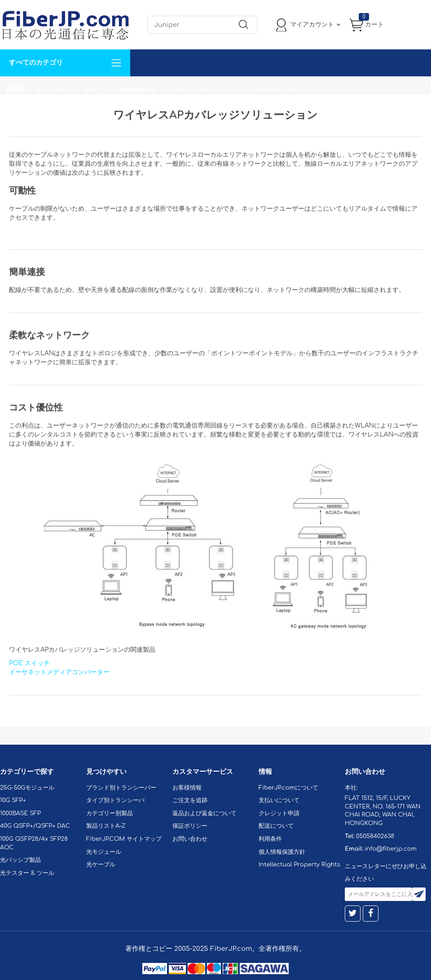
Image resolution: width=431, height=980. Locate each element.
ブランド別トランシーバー (121, 788)
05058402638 (375, 836)
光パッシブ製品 (20, 860)
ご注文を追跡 (190, 800)
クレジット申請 (279, 813)
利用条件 (270, 839)
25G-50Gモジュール (27, 788)
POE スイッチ (29, 663)
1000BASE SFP (20, 813)
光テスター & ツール (27, 873)
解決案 (15, 90)
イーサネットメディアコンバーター (59, 672)
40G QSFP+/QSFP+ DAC (35, 826)
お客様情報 (187, 788)
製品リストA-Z (106, 826)
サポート (96, 90)
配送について (276, 826)
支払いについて (279, 800)
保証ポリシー (190, 826)
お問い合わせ (138, 90)
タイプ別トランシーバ (115, 800)
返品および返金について (205, 813)
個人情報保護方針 (282, 852)
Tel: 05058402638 (270, 90)
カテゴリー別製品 (110, 813)
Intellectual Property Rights (299, 865)
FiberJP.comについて (200, 90)
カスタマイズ (54, 90)
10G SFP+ (13, 800)
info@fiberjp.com (391, 849)
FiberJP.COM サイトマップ (124, 839)
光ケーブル (101, 865)
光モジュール (104, 852)
